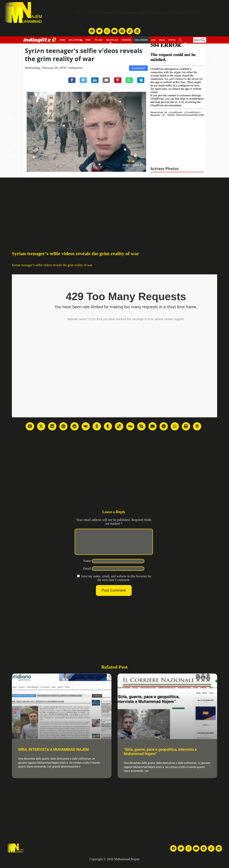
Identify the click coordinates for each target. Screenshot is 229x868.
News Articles (114, 13)
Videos (131, 13)
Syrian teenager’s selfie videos (32, 265)
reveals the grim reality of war (72, 265)
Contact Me (191, 13)
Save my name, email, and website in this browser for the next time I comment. (116, 583)
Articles (159, 13)
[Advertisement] (114, 208)
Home (80, 13)
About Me (174, 13)
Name (87, 566)
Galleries (145, 13)
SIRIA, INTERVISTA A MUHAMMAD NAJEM (53, 754)
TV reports (94, 13)
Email (87, 573)
